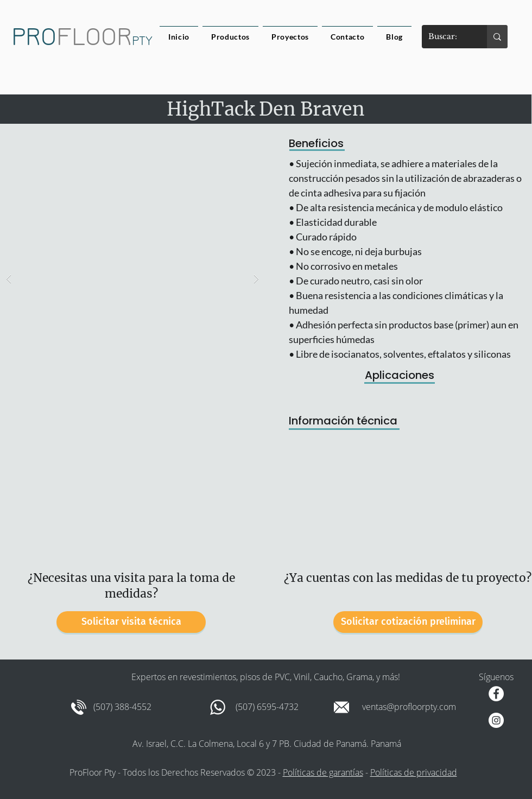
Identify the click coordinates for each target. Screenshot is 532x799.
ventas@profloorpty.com (409, 707)
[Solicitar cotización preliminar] (408, 622)
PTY (142, 41)
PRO (34, 37)
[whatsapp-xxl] (218, 707)
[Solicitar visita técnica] (131, 622)
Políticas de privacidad (414, 772)
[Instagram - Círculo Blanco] (496, 720)
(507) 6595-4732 (267, 707)
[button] (132, 279)
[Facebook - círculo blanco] (496, 694)
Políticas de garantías (323, 772)
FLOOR (94, 37)
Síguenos (496, 677)
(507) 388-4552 (122, 707)
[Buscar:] (446, 37)
